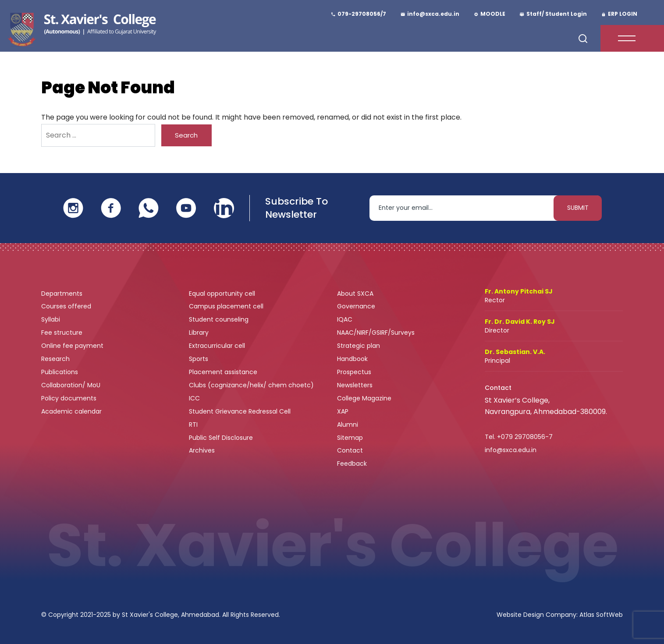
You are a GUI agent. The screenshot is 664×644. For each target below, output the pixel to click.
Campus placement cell (227, 306)
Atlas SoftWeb (601, 615)
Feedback (353, 464)
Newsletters (355, 385)
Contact (350, 450)
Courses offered (67, 306)
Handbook (352, 359)
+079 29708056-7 (525, 437)
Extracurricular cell (218, 346)
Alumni (348, 425)
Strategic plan (359, 346)
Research (55, 359)
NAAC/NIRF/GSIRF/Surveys (376, 333)
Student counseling (220, 319)
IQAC (346, 319)
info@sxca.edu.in (511, 450)
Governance (357, 306)
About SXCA (355, 294)
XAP (343, 411)
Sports (199, 359)
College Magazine (365, 398)
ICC (194, 398)
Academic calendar (72, 411)
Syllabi (51, 319)
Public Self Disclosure (221, 438)
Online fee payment (73, 346)
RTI (193, 425)
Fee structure (63, 333)
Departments (63, 294)
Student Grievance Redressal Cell (240, 411)
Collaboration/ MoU (72, 385)
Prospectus (354, 372)
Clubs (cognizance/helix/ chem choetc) (252, 385)
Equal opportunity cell (223, 294)
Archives (202, 450)
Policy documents (70, 398)
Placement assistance (224, 372)
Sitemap (350, 438)
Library (200, 333)
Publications (60, 372)
